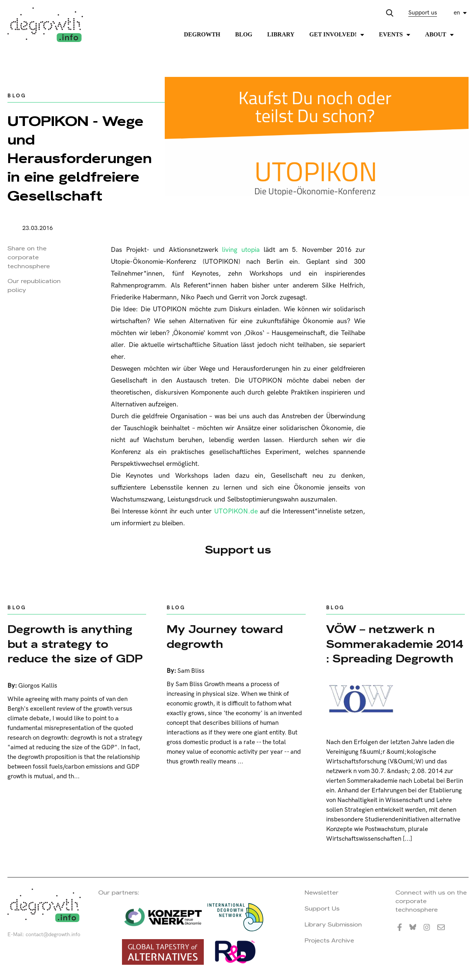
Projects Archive (329, 940)
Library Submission (333, 924)
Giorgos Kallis (38, 686)
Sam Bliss (191, 671)
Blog (244, 34)
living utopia (241, 250)
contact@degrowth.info (53, 934)
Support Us (322, 908)
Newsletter (321, 893)
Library (281, 34)
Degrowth (202, 34)
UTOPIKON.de (236, 511)
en (457, 13)
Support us (423, 13)
